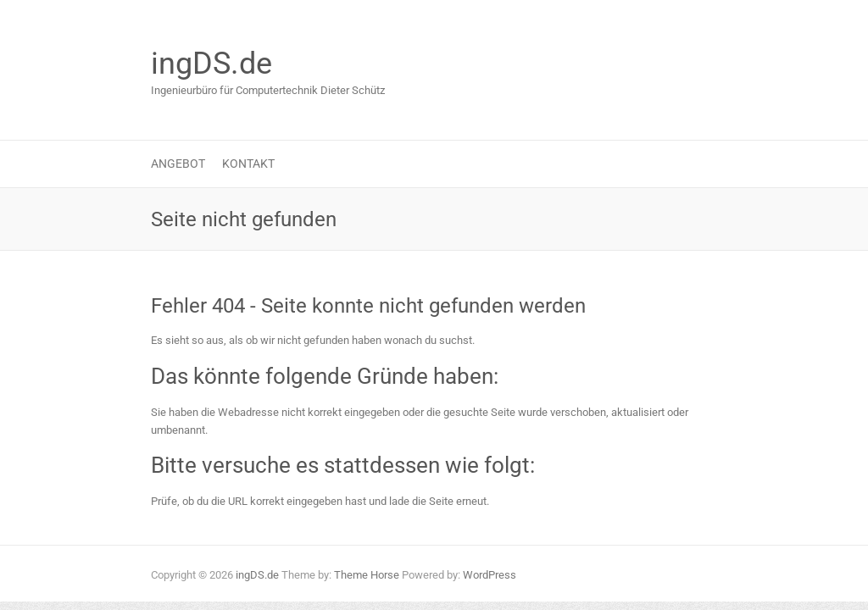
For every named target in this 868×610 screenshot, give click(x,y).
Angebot (178, 164)
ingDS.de (211, 64)
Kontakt (248, 164)
